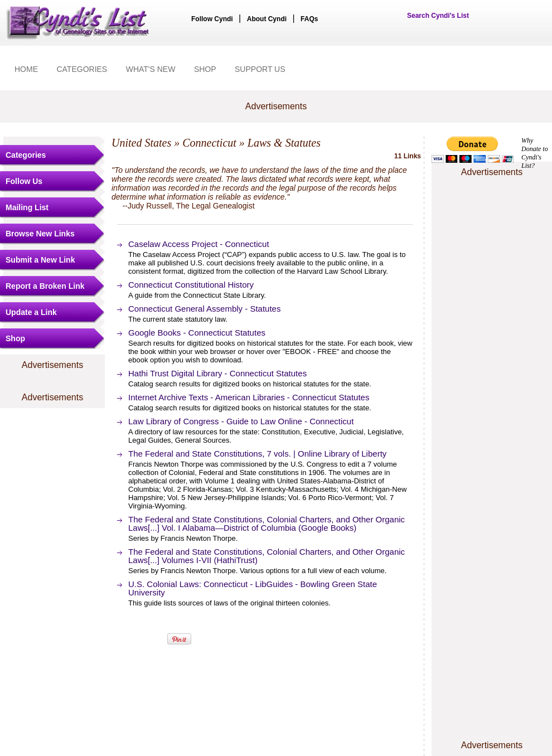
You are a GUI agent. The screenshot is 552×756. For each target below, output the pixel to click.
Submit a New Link (40, 260)
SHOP (205, 69)
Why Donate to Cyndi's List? (535, 153)
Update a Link (31, 312)
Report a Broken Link (45, 286)
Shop (15, 338)
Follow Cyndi (212, 19)
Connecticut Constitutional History (191, 285)
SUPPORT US (260, 69)
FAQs (309, 19)
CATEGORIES (82, 69)
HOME (26, 69)
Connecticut (209, 143)
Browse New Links (40, 234)
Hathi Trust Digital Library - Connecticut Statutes (217, 373)
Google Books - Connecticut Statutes (197, 333)
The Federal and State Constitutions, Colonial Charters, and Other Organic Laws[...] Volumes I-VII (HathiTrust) (267, 556)
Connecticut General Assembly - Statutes (204, 309)
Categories (26, 155)
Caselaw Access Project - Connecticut (199, 244)
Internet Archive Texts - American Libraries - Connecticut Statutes (249, 397)
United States (141, 143)
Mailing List (27, 207)
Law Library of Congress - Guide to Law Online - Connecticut (241, 421)
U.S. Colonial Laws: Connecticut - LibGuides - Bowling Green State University (253, 588)
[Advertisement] (492, 214)
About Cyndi (267, 19)
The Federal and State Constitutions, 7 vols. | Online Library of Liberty (257, 454)
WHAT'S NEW (151, 69)
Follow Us (24, 181)
